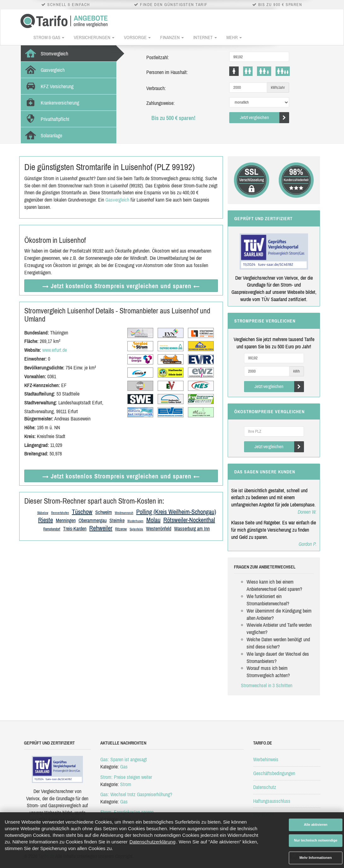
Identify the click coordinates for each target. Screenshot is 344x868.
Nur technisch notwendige (316, 840)
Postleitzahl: (158, 57)
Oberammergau (93, 520)
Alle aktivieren (316, 825)
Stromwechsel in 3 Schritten (267, 685)
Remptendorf (52, 529)
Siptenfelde (136, 529)
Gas (124, 767)
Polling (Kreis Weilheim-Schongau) (176, 512)
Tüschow (82, 512)
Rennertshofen (60, 513)
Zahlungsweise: (160, 103)
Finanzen (172, 37)
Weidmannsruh (124, 513)
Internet (205, 37)
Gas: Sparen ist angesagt (124, 759)
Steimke (117, 520)
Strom (126, 784)
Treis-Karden (75, 528)
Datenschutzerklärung (153, 842)
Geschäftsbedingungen (274, 773)
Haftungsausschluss (272, 801)
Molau (153, 520)
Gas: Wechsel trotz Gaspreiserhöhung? (136, 794)
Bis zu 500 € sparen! (173, 118)
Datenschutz (265, 787)
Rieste (46, 520)
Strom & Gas (49, 37)
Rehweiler (101, 528)
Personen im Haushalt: (167, 72)
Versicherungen (94, 37)
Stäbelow (43, 513)
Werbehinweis (266, 759)
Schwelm (104, 512)
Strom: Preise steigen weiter (126, 777)
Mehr (234, 37)
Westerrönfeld (159, 528)
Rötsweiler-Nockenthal (189, 520)
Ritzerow (121, 529)
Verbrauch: (156, 88)
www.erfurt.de (55, 350)
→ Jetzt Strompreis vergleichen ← (121, 286)
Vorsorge (137, 37)
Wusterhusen (135, 521)
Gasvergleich (117, 200)
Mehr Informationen (316, 858)
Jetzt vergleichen (265, 118)
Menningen (66, 520)
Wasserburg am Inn (192, 528)
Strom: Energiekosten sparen (127, 812)
